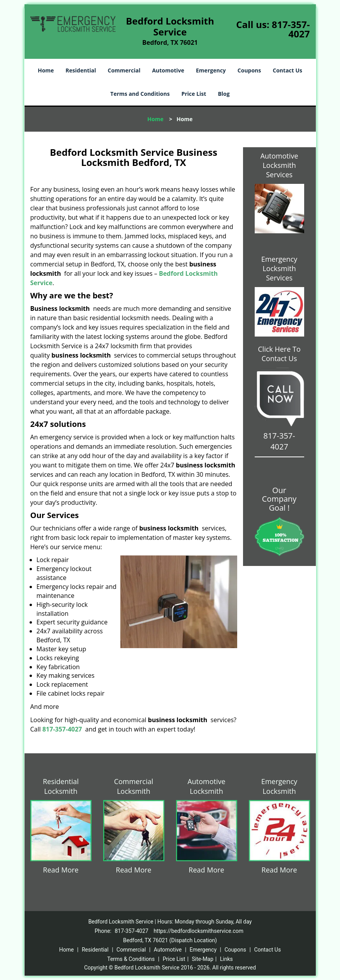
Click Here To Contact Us (279, 354)
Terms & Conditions (131, 959)
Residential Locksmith (61, 786)
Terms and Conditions (140, 94)
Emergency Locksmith (279, 786)
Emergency (211, 70)
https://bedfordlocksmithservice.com (198, 931)
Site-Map (203, 959)
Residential (81, 70)
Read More (61, 870)
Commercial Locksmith (134, 786)
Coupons (249, 70)
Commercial (124, 70)
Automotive (168, 70)
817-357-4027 (291, 29)
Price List (194, 94)
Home (46, 70)
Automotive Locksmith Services (279, 165)
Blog (224, 94)
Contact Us (287, 70)
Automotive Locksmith (206, 786)
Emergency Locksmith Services (279, 268)
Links (226, 959)
